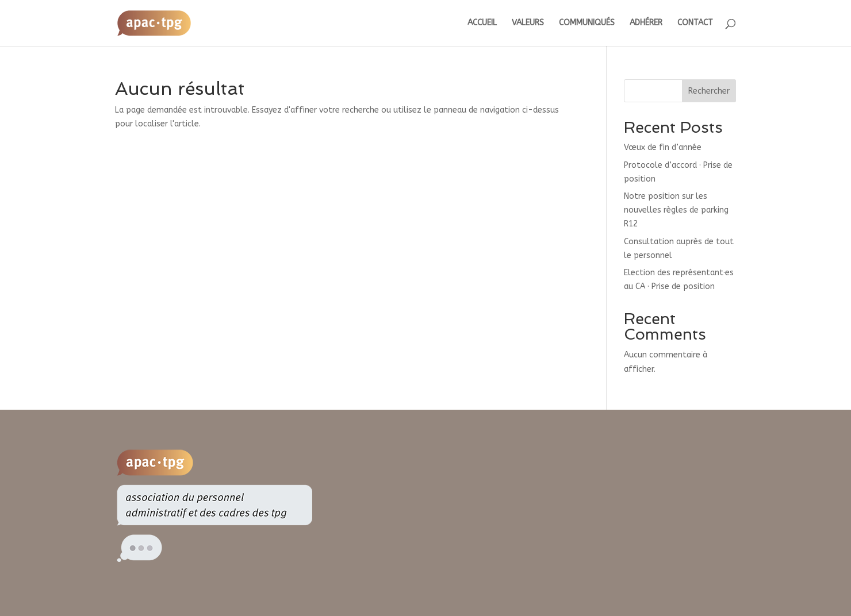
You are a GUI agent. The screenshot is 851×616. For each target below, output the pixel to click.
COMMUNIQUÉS (587, 23)
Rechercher (709, 91)
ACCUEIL (482, 23)
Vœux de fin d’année (663, 147)
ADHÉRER (646, 23)
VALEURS (528, 23)
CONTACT (695, 23)
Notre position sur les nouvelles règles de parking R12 (676, 210)
